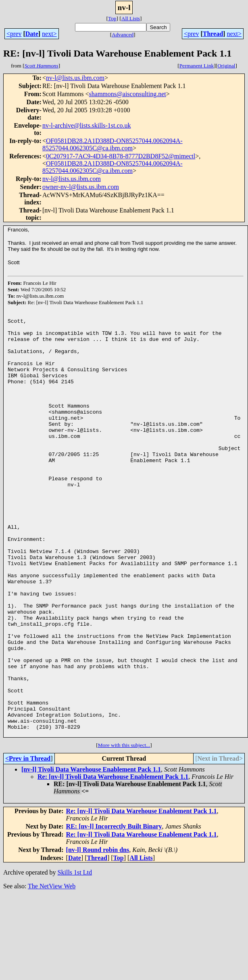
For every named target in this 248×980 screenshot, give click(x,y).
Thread (213, 34)
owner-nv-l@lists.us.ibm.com (81, 187)
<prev (14, 34)
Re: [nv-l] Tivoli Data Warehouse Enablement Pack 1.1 (113, 860)
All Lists (131, 18)
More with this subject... (124, 829)
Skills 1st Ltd (75, 956)
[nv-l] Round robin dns (98, 933)
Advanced (123, 35)
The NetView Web (52, 970)
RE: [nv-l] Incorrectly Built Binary (114, 910)
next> (49, 34)
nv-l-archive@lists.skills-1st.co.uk (87, 125)
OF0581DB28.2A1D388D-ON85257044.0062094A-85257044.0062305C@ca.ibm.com (113, 144)
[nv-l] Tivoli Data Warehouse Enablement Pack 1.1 (91, 853)
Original (226, 66)
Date (32, 34)
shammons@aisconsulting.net (128, 94)
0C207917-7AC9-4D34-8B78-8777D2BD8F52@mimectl (121, 156)
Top (112, 18)
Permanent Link (197, 66)
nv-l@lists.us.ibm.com (75, 78)
